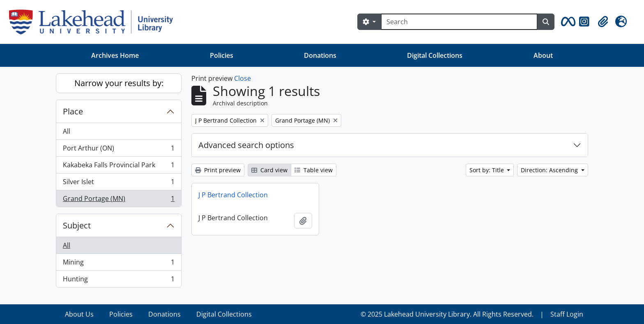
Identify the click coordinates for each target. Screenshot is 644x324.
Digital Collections (435, 55)
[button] (567, 22)
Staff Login (567, 314)
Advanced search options (246, 145)
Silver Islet (118, 184)
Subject (77, 225)
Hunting (118, 281)
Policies (222, 55)
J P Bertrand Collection (233, 195)
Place (73, 111)
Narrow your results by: (119, 83)
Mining (118, 264)
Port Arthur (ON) (118, 150)
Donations (320, 55)
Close (243, 78)
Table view (314, 170)
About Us (79, 314)
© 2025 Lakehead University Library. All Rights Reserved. (447, 314)
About (543, 55)
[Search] (459, 22)
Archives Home (115, 55)
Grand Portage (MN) (118, 200)
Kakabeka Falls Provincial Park (118, 167)
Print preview (218, 170)
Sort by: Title (488, 170)
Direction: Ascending (550, 170)
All (67, 131)
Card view (269, 170)
